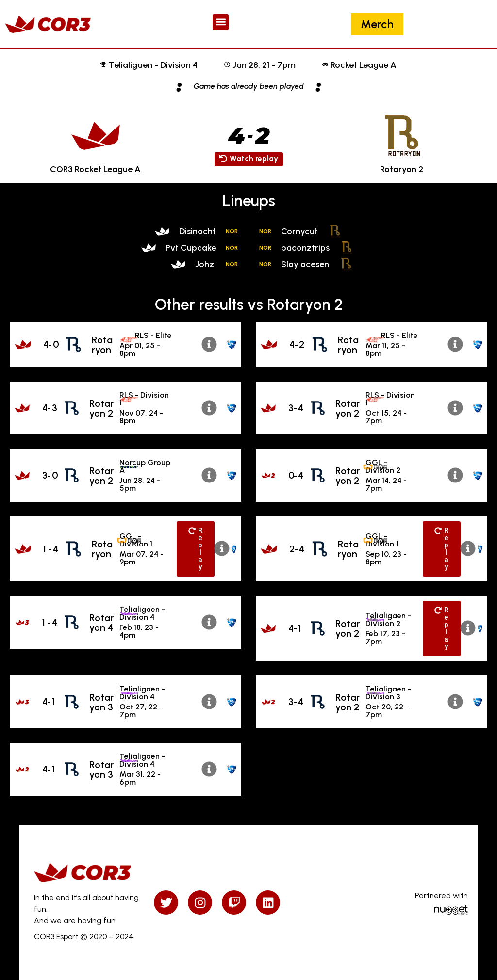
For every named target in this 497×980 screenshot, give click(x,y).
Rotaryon (102, 345)
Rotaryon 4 (101, 623)
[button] (221, 22)
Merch (377, 24)
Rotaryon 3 (101, 702)
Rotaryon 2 (101, 408)
